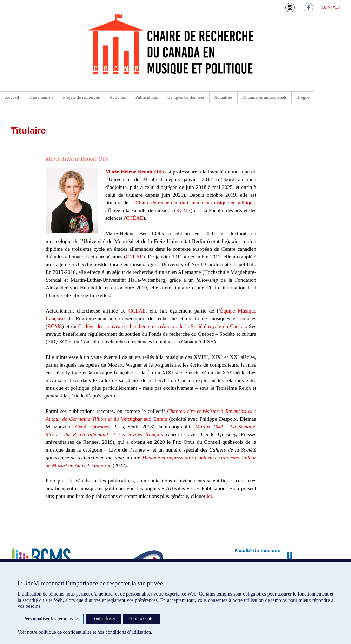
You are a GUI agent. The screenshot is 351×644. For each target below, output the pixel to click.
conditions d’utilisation (128, 632)
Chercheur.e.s (41, 97)
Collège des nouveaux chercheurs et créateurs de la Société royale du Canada (162, 326)
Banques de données (186, 97)
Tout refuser (104, 619)
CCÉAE (135, 218)
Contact (331, 7)
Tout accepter (142, 619)
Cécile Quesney (92, 427)
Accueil (12, 97)
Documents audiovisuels (264, 97)
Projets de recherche (81, 97)
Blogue (303, 97)
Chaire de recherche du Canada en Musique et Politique (171, 46)
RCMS (183, 210)
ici (209, 496)
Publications (147, 97)
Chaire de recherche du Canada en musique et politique (195, 203)
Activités (118, 97)
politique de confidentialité (65, 632)
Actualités (223, 97)
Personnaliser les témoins (51, 619)
